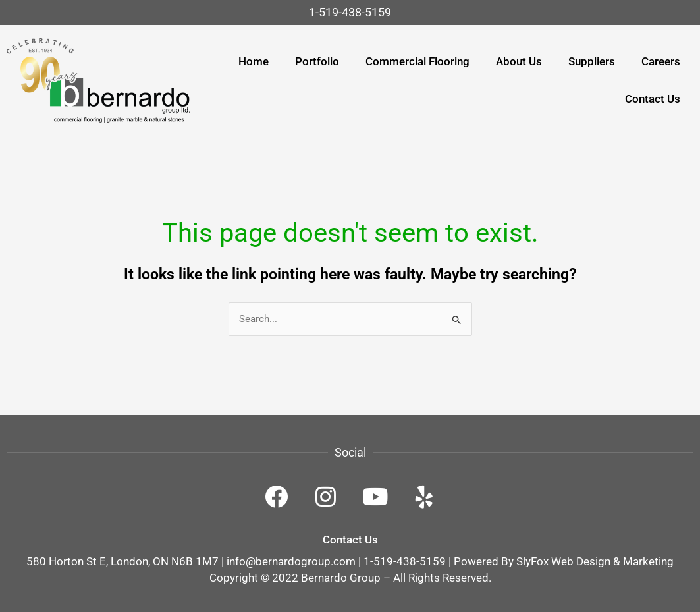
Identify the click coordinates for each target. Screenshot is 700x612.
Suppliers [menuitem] (592, 61)
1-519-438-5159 (350, 12)
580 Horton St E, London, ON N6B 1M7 (122, 561)
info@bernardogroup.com (291, 561)
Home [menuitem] (254, 61)
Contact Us (350, 540)
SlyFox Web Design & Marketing (595, 561)
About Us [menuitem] (519, 61)
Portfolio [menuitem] (317, 61)
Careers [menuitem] (661, 61)
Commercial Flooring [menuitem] (417, 61)
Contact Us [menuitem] (653, 99)
